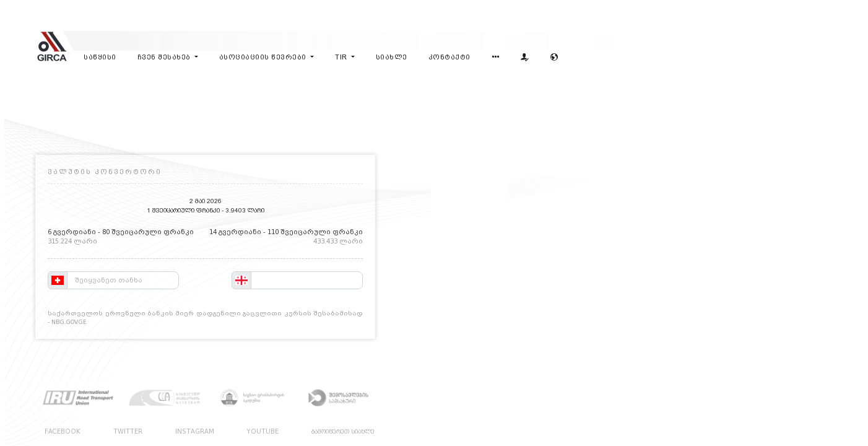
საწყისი (100, 57)
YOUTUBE (263, 431)
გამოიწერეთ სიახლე (343, 431)
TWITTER (128, 431)
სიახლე (392, 57)
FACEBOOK (63, 431)
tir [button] (342, 57)
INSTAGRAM (195, 431)
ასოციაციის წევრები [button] (264, 57)
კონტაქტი (449, 57)
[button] (496, 58)
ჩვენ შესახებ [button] (165, 57)
